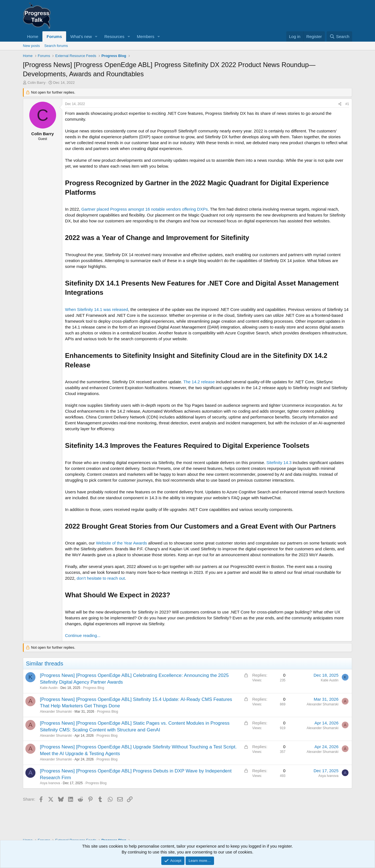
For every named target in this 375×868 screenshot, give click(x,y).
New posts (31, 46)
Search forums (56, 46)
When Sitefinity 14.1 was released (97, 309)
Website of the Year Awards (122, 543)
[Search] (339, 36)
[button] (96, 36)
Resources (114, 36)
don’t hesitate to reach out (101, 578)
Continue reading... (83, 635)
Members (146, 36)
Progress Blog (94, 688)
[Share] (340, 104)
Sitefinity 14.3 (279, 462)
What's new (81, 36)
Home (33, 36)
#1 (347, 104)
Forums (54, 36)
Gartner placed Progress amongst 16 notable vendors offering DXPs (144, 209)
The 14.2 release (199, 382)
